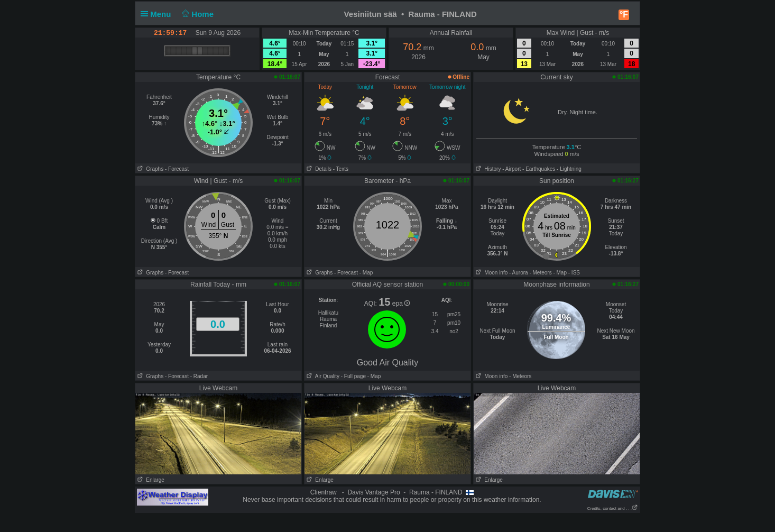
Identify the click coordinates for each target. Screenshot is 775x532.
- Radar (199, 376)
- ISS (574, 273)
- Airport (511, 169)
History (487, 169)
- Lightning (569, 169)
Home (197, 14)
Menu (158, 14)
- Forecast (177, 169)
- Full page (353, 376)
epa (401, 304)
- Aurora (519, 273)
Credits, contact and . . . (613, 508)
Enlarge (150, 480)
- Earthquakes (539, 169)
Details (318, 169)
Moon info (491, 273)
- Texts (341, 169)
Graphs (149, 169)
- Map (366, 273)
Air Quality (322, 376)
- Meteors (540, 273)
